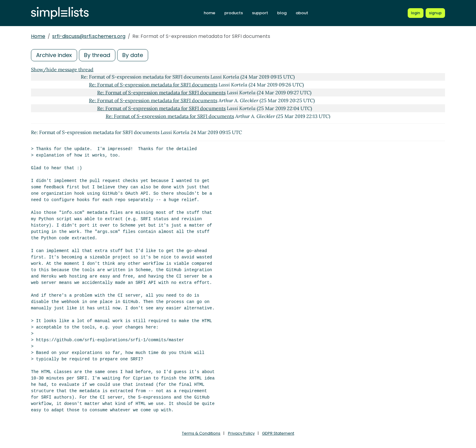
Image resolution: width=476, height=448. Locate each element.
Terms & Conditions (201, 433)
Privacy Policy (241, 433)
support (260, 13)
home (209, 13)
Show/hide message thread (62, 69)
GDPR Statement (278, 433)
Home (38, 36)
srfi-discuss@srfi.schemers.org (89, 36)
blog (282, 13)
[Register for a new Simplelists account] (435, 13)
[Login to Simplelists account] (416, 13)
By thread (97, 55)
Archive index (54, 55)
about (302, 13)
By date (133, 55)
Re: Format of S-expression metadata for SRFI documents (153, 85)
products (234, 13)
